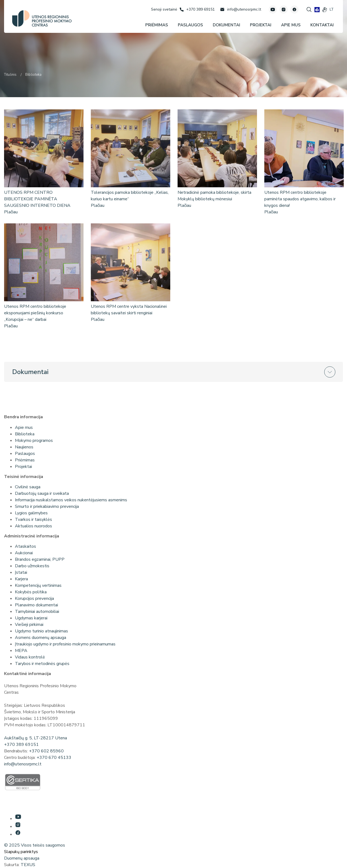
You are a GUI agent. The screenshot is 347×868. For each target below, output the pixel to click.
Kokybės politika (31, 592)
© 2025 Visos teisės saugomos (35, 845)
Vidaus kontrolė (30, 657)
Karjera (21, 579)
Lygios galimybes (31, 513)
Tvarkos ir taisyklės (33, 519)
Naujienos (24, 447)
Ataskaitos (25, 546)
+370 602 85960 (46, 751)
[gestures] (325, 10)
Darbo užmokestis (32, 566)
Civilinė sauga (28, 487)
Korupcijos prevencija (34, 598)
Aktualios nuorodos (33, 526)
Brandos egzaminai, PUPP (40, 559)
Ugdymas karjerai (31, 618)
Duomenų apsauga (22, 858)
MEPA (21, 651)
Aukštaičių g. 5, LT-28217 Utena (36, 738)
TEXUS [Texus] (28, 865)
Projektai (23, 467)
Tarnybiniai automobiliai (37, 612)
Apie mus (24, 427)
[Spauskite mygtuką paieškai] (309, 9)
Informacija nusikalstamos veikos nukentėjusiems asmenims (71, 500)
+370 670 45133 (54, 758)
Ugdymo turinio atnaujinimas (41, 631)
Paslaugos (25, 454)
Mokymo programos (34, 441)
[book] (317, 10)
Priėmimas (25, 460)
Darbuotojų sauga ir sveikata (42, 493)
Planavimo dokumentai (36, 605)
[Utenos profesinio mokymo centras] (42, 18)
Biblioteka (25, 434)
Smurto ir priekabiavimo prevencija (47, 506)
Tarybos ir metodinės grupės (42, 664)
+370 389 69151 (21, 745)
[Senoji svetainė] (164, 9)
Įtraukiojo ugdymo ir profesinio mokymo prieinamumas (65, 644)
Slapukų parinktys (21, 852)
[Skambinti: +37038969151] (197, 9)
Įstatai (21, 572)
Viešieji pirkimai (29, 625)
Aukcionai (24, 553)
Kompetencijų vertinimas (38, 585)
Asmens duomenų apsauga (41, 638)
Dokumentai (30, 372)
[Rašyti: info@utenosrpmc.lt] (241, 9)
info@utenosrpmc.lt (23, 764)
